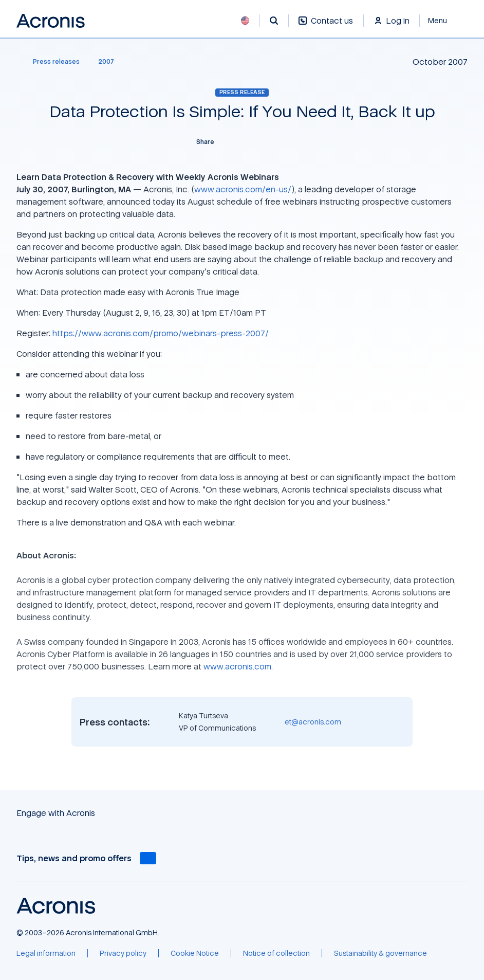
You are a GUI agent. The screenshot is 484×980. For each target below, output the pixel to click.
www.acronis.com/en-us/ (243, 189)
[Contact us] (326, 26)
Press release (242, 92)
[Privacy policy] (123, 953)
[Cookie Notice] (195, 953)
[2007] (106, 62)
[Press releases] (50, 62)
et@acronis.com (313, 722)
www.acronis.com (237, 666)
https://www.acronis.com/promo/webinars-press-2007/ (161, 333)
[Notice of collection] (276, 953)
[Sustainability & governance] (380, 953)
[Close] (444, 21)
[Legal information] (46, 953)
